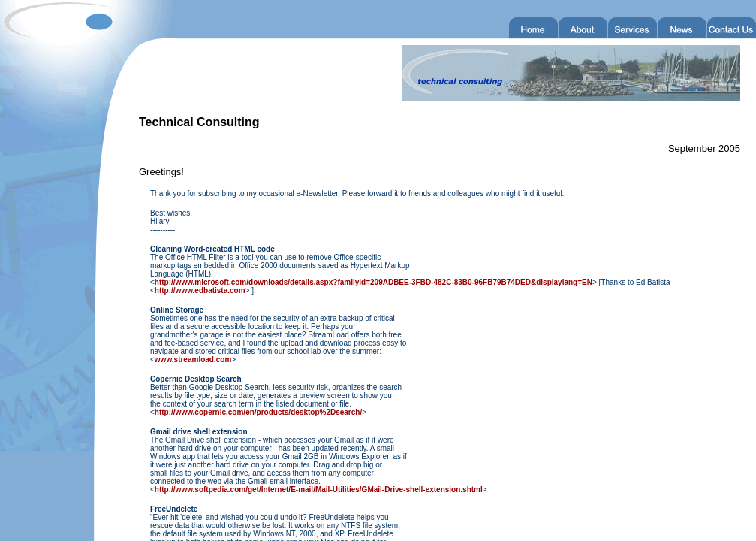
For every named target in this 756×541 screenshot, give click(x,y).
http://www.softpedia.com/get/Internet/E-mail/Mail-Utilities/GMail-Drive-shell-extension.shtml (319, 490)
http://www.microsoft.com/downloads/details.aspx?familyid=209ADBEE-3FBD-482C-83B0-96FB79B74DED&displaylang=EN (373, 282)
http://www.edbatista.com (200, 290)
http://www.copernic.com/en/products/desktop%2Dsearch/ (258, 412)
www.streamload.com (193, 360)
